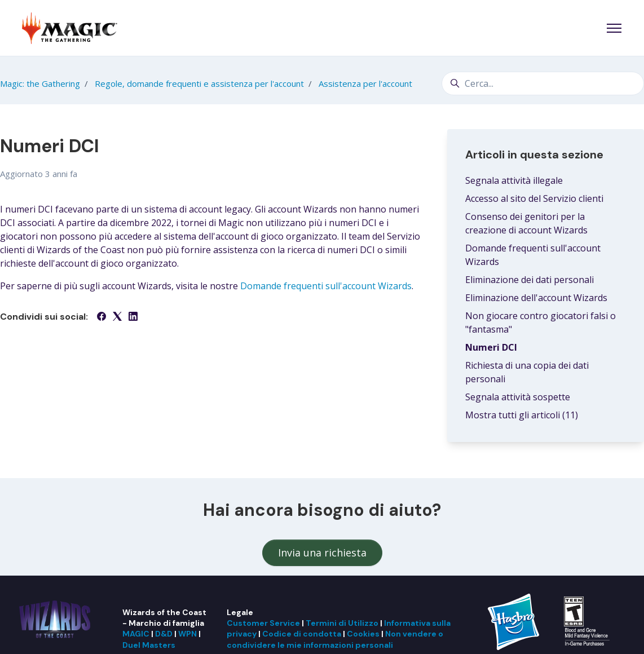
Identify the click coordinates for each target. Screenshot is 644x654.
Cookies (363, 634)
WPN (188, 634)
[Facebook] (102, 317)
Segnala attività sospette (518, 397)
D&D (164, 634)
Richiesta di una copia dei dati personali (527, 372)
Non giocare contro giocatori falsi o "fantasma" (541, 322)
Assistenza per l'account (365, 83)
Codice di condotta (302, 634)
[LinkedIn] (133, 317)
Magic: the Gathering (40, 83)
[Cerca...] (543, 83)
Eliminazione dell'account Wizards (536, 298)
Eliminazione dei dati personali (530, 280)
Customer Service (263, 623)
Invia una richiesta (322, 553)
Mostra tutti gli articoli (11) (522, 415)
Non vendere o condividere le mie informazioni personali (335, 639)
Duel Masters (149, 645)
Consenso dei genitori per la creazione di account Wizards (526, 223)
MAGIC (136, 634)
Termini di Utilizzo (342, 623)
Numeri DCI (491, 347)
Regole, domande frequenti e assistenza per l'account (199, 83)
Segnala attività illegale (514, 180)
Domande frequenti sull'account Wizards (326, 286)
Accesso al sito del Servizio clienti (534, 198)
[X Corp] (117, 317)
